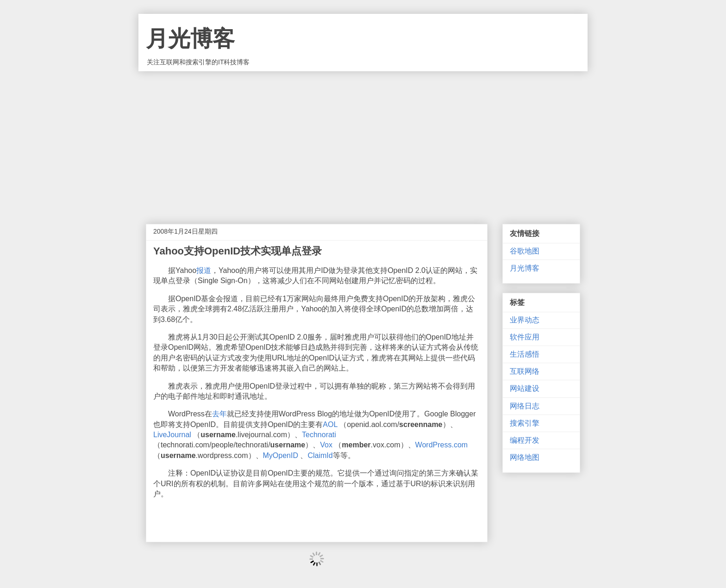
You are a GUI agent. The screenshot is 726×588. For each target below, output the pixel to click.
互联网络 (525, 371)
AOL (330, 424)
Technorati (319, 435)
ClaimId (320, 455)
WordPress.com (442, 445)
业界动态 (525, 320)
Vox (326, 445)
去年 (219, 414)
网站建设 (525, 388)
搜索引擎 (525, 423)
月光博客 (190, 39)
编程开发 (525, 440)
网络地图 (525, 457)
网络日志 (525, 406)
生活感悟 (525, 354)
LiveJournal (172, 435)
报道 (204, 270)
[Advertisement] (363, 141)
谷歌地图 (525, 251)
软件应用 (525, 337)
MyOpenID (281, 455)
